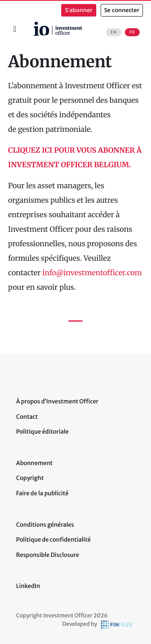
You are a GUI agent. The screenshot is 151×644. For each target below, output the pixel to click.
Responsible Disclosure (48, 555)
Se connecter (122, 10)
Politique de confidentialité (53, 540)
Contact (27, 417)
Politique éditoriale (42, 432)
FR (132, 32)
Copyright (30, 478)
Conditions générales (45, 525)
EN (114, 32)
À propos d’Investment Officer (57, 401)
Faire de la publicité (42, 493)
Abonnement (34, 463)
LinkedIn (28, 586)
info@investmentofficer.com (92, 273)
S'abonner (79, 10)
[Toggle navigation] (15, 29)
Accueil (32, 25)
